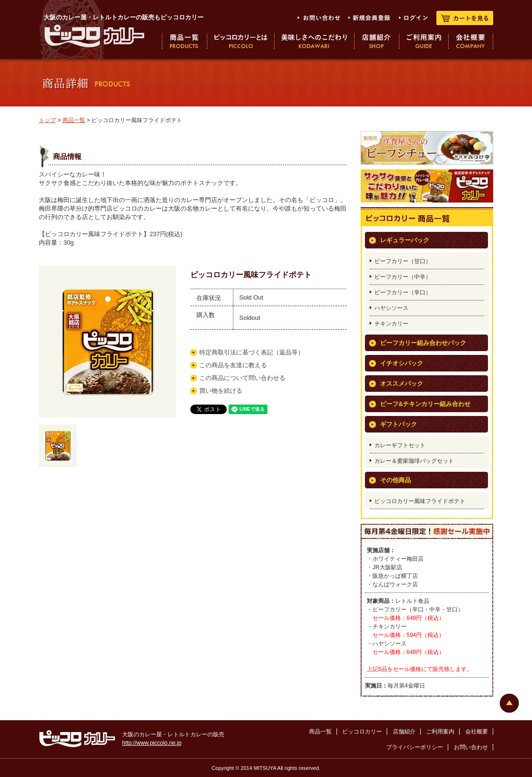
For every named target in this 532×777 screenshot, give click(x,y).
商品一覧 (74, 120)
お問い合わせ (471, 747)
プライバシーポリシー (415, 747)
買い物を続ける (221, 391)
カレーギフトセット (400, 445)
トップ (47, 120)
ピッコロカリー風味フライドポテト (420, 501)
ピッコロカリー (362, 732)
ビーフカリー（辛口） (403, 292)
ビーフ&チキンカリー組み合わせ (425, 404)
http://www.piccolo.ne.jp (152, 743)
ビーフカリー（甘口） (403, 261)
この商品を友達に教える (233, 365)
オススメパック (402, 384)
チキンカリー (391, 324)
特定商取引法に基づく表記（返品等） (252, 352)
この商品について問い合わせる (242, 378)
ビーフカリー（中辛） (403, 277)
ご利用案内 (440, 732)
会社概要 (477, 732)
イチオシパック (402, 363)
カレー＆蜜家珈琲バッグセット (414, 461)
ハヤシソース (391, 308)
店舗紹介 (404, 732)
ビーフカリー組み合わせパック (423, 343)
